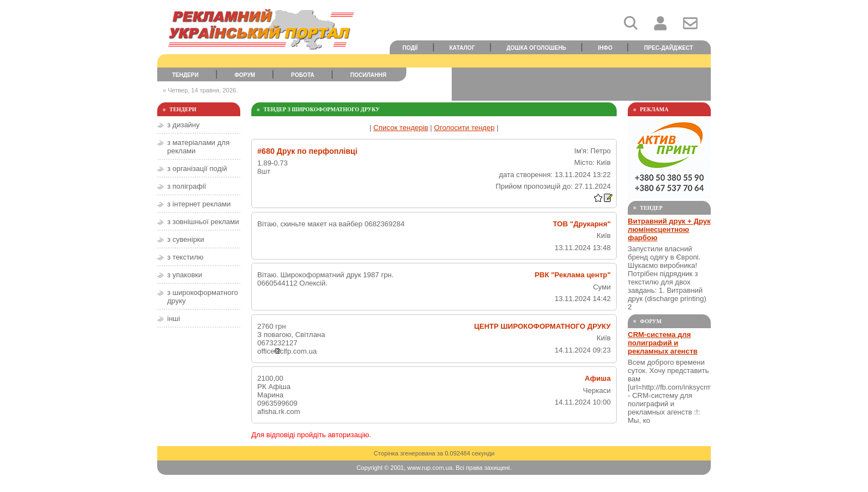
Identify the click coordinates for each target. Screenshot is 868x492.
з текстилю (185, 257)
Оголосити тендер (464, 128)
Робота (303, 75)
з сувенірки (186, 239)
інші (174, 318)
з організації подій (197, 169)
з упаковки (185, 275)
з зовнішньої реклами (203, 222)
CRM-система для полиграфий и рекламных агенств (663, 343)
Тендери (185, 75)
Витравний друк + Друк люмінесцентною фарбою (669, 229)
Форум (245, 75)
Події (410, 48)
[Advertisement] (581, 84)
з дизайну (184, 125)
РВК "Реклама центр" (573, 275)
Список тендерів (401, 128)
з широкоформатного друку (203, 297)
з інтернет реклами (199, 204)
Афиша (598, 378)
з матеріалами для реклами (198, 147)
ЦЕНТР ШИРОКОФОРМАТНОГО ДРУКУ (543, 326)
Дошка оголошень (536, 48)
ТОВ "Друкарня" (582, 224)
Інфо (605, 48)
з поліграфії (187, 186)
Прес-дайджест (668, 48)
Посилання (368, 75)
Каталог (462, 48)
